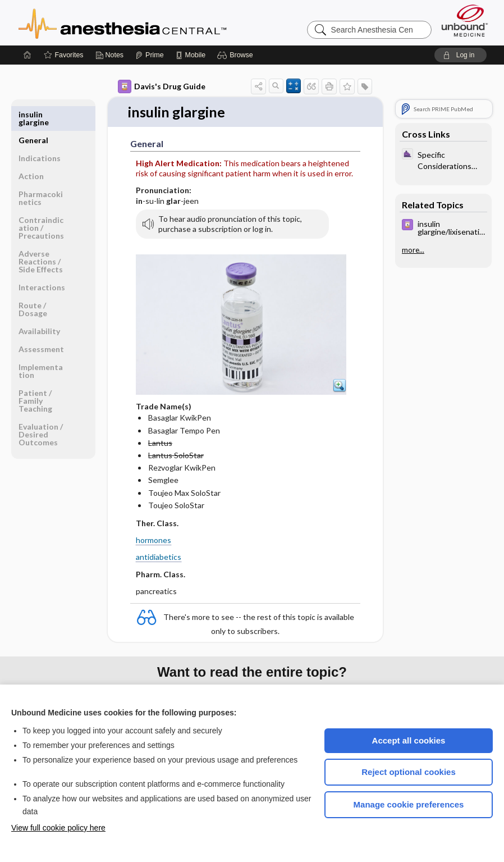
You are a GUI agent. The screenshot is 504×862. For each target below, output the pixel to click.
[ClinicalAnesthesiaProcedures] (443, 159)
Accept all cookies (409, 740)
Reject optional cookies (409, 772)
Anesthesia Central (158, 22)
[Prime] (149, 55)
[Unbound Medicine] (465, 20)
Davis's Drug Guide (162, 86)
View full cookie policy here (58, 828)
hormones (154, 541)
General (33, 114)
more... (413, 250)
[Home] (28, 55)
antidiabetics (159, 557)
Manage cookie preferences (409, 804)
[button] (237, 55)
